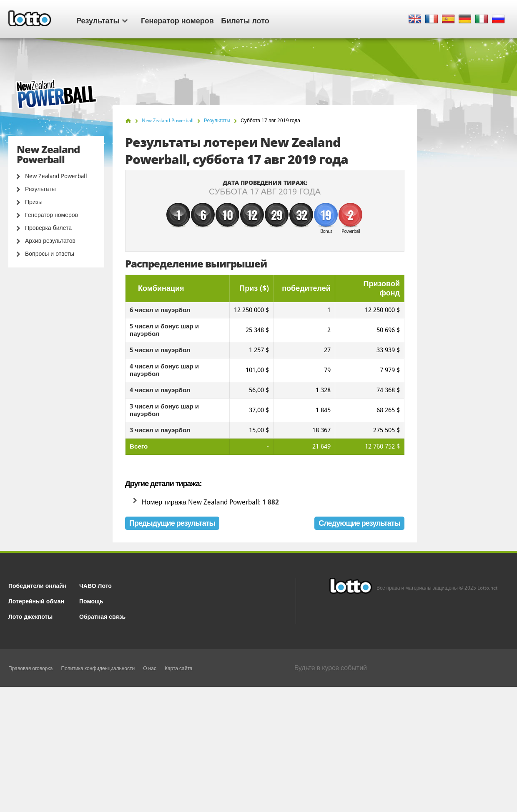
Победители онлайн (37, 585)
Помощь (91, 601)
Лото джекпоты (30, 616)
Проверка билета (48, 228)
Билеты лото (245, 20)
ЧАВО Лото (95, 585)
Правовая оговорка (31, 668)
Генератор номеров (177, 20)
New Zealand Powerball (56, 176)
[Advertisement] (258, 749)
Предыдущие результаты (172, 523)
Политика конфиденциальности (98, 668)
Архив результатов (50, 241)
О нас (150, 668)
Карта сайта (179, 668)
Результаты (102, 20)
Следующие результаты (359, 523)
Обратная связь (102, 616)
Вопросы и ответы (50, 254)
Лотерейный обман (36, 601)
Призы (34, 202)
